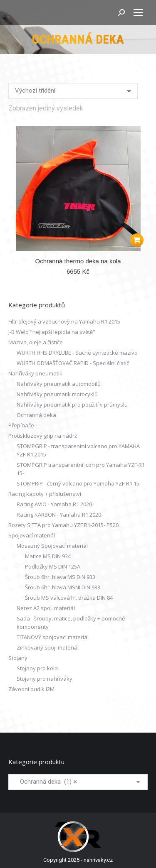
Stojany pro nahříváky (45, 679)
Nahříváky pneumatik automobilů (59, 384)
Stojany (18, 658)
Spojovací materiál (32, 535)
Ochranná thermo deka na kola (78, 261)
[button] (137, 240)
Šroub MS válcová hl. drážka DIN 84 (69, 598)
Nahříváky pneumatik (35, 373)
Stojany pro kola (37, 668)
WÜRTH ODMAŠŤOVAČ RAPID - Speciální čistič (73, 363)
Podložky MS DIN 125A (53, 566)
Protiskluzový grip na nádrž (43, 436)
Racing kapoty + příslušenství (45, 494)
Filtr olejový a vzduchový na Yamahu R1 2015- (65, 321)
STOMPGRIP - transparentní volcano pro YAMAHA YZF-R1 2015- (78, 450)
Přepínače (21, 425)
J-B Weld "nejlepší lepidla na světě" (52, 332)
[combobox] (78, 782)
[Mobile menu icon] (138, 12)
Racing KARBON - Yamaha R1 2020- (60, 515)
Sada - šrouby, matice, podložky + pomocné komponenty (71, 623)
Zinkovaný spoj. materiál (48, 647)
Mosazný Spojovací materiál (52, 546)
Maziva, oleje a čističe (36, 342)
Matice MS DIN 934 (48, 556)
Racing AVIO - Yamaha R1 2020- (55, 504)
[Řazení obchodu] (73, 91)
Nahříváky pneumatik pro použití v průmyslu (72, 405)
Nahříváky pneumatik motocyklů (57, 394)
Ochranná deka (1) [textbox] (46, 782)
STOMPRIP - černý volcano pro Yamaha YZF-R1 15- (79, 483)
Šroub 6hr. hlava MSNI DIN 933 (63, 587)
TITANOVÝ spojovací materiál (53, 637)
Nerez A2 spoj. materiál (46, 608)
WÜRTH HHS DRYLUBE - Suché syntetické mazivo (77, 353)
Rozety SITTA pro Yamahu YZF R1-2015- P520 (63, 525)
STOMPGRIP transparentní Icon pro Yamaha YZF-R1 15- (81, 469)
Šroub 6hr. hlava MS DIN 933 (60, 577)
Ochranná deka (36, 415)
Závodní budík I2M (31, 689)
